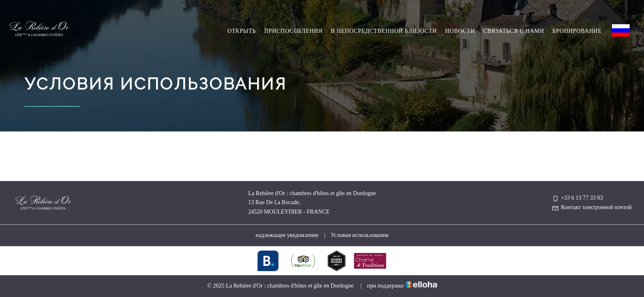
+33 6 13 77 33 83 (577, 198)
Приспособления (293, 31)
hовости (460, 31)
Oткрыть (242, 31)
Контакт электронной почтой (592, 207)
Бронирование (577, 31)
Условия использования (359, 235)
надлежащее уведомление (287, 235)
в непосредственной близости (384, 31)
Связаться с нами (514, 31)
